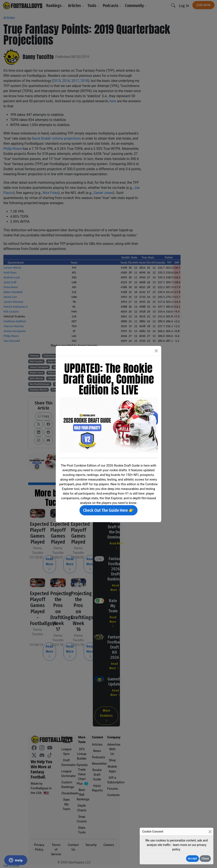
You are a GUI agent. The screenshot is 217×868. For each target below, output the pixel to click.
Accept (193, 859)
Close (205, 859)
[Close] (210, 832)
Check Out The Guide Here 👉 (108, 510)
